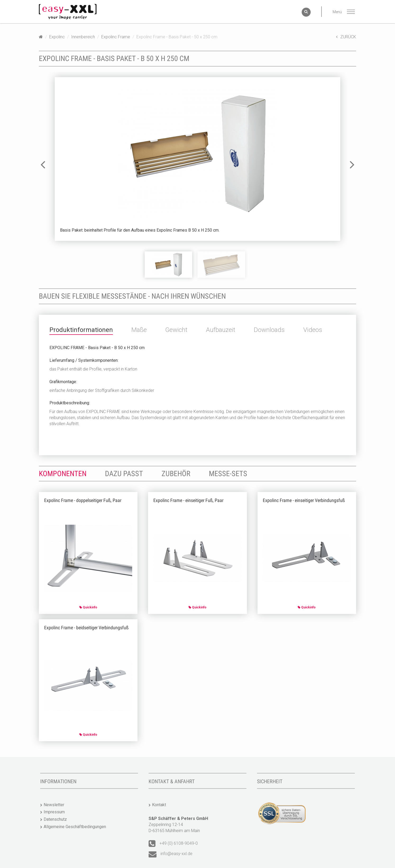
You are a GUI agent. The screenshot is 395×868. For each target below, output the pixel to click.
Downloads (269, 330)
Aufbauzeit (221, 330)
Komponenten (63, 474)
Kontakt (159, 805)
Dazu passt (124, 474)
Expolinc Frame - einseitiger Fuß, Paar (188, 500)
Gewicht (176, 330)
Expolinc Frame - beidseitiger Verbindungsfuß (86, 628)
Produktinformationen (81, 330)
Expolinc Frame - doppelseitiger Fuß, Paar (83, 500)
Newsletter (54, 805)
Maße (139, 330)
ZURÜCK (346, 37)
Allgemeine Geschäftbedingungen (75, 827)
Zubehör (176, 474)
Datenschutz (55, 819)
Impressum (54, 812)
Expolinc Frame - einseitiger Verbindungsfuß (304, 500)
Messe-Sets (228, 474)
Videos (313, 330)
